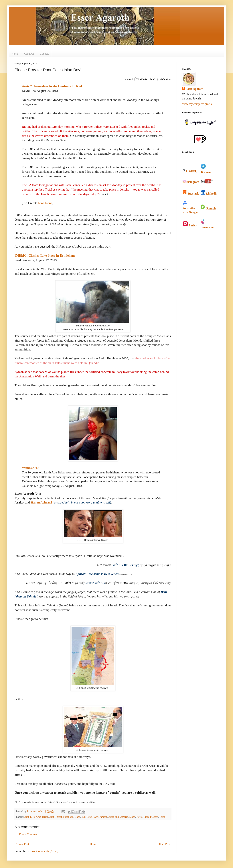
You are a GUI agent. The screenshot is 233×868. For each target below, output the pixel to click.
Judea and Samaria (118, 817)
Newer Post (22, 844)
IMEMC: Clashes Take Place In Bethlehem (45, 256)
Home (15, 54)
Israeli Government (97, 817)
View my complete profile (197, 104)
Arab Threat (56, 817)
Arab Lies (29, 817)
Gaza (77, 817)
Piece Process (151, 817)
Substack (191, 194)
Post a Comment (29, 834)
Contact (44, 54)
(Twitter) (190, 171)
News (139, 817)
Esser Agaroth (195, 89)
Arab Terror (42, 817)
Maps (132, 817)
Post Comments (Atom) (44, 851)
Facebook (68, 817)
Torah (162, 817)
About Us (29, 54)
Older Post (164, 844)
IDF (83, 817)
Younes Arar (30, 468)
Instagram (191, 182)
